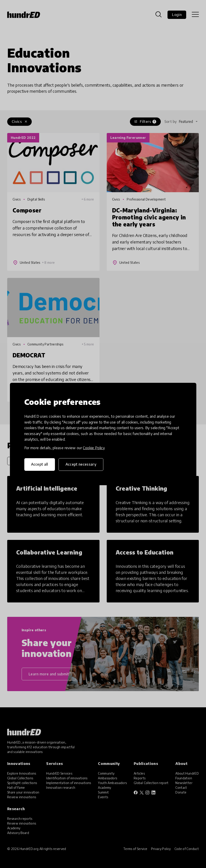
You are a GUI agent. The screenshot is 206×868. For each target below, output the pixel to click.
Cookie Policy (94, 448)
